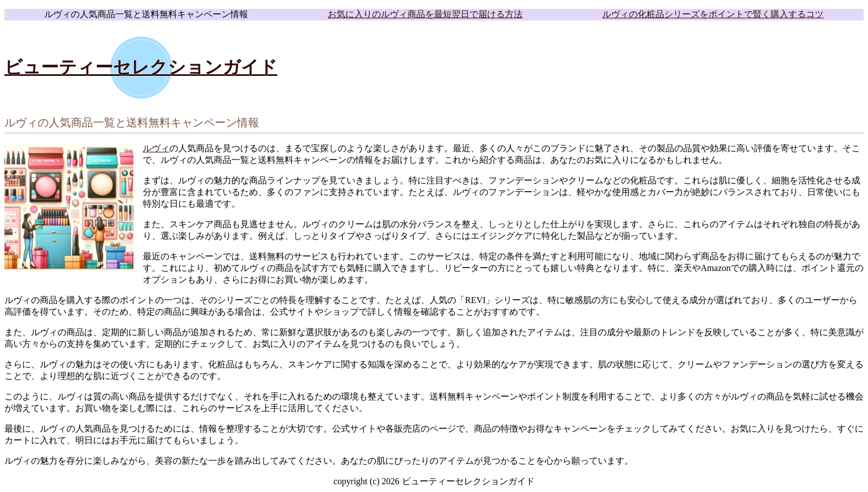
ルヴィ (156, 148)
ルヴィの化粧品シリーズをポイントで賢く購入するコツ (713, 14)
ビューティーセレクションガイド (141, 67)
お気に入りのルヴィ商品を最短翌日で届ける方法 (425, 14)
